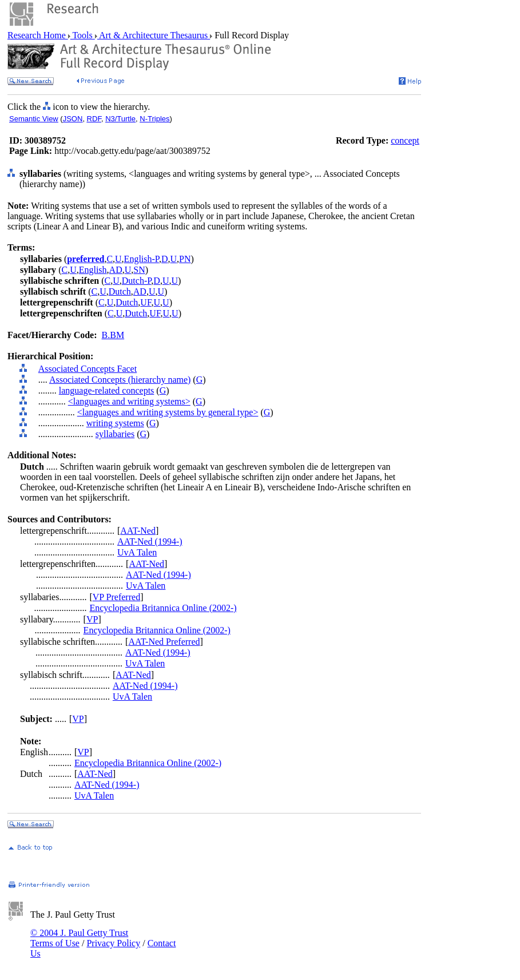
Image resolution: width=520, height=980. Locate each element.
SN (139, 270)
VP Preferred (116, 597)
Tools (83, 35)
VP (92, 619)
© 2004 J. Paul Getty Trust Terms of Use (79, 938)
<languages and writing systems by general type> (168, 412)
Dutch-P (137, 281)
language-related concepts (107, 390)
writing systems (115, 423)
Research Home (38, 35)
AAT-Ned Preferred (164, 642)
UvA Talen (137, 552)
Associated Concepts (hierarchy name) (120, 380)
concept (405, 140)
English (93, 270)
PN (185, 259)
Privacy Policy (113, 943)
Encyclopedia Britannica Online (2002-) (163, 608)
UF (146, 302)
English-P (142, 259)
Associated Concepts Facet (88, 369)
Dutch (120, 291)
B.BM (113, 335)
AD (116, 270)
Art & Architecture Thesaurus (154, 35)
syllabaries (115, 434)
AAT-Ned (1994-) (150, 541)
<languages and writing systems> (129, 401)
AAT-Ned (138, 531)
